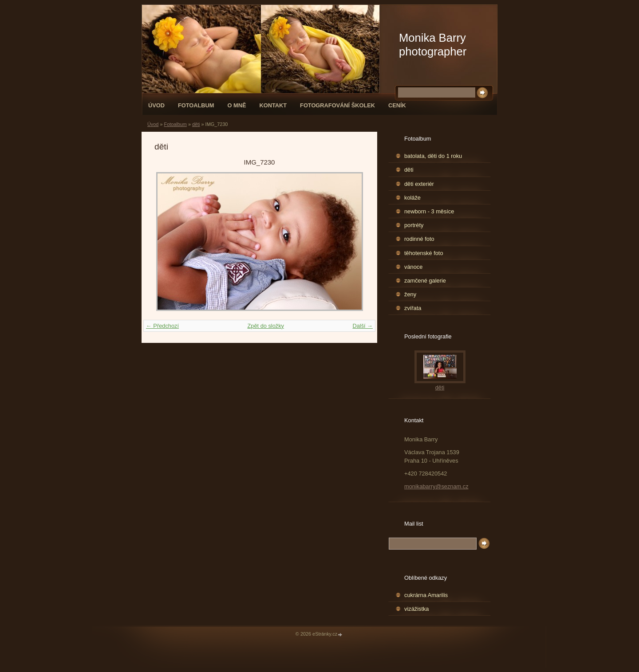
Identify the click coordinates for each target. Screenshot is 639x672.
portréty (414, 225)
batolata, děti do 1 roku (433, 156)
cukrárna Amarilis (426, 595)
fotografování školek (337, 105)
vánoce (413, 267)
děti (196, 124)
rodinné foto (419, 239)
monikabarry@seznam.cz (436, 486)
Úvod (156, 105)
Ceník (397, 105)
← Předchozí (162, 326)
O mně (237, 105)
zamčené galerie (425, 281)
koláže (412, 198)
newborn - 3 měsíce (429, 211)
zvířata (413, 308)
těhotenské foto (424, 253)
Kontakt (273, 105)
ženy (410, 294)
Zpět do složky (266, 326)
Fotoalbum (196, 105)
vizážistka (416, 609)
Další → (363, 326)
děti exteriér (419, 184)
